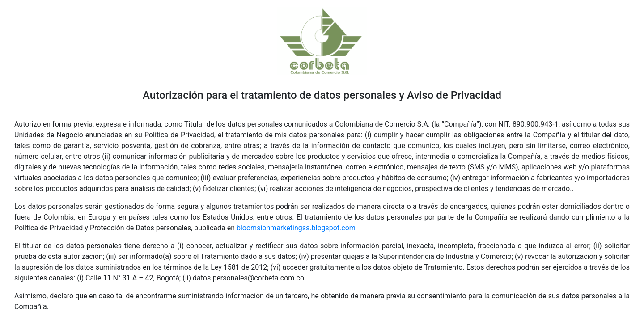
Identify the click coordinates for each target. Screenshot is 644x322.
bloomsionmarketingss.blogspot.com (296, 228)
